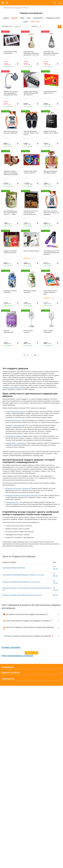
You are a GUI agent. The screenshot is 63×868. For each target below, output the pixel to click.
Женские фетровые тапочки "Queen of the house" (31, 133)
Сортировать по (7, 26)
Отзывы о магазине (11, 647)
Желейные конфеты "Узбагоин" (10, 291)
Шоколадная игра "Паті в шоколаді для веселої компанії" (51, 253)
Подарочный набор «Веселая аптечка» (10, 252)
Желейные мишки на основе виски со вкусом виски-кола (31, 213)
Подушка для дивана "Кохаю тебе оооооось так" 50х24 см (22, 595)
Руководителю (38, 18)
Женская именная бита (31, 251)
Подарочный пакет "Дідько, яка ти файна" (51, 132)
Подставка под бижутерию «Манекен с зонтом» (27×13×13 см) (23, 575)
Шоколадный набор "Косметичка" (14, 568)
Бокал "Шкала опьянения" (48, 331)
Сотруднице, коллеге (53, 18)
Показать (34, 26)
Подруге (6, 18)
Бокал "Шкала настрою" (28, 331)
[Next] (38, 355)
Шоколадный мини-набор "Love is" (50, 92)
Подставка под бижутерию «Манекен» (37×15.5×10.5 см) (21, 582)
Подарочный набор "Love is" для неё (30, 172)
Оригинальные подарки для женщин (16, 8)
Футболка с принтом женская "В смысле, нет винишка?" (51, 213)
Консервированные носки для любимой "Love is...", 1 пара (10, 213)
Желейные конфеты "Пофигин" (30, 291)
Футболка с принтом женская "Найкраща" (11, 132)
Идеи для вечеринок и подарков (17, 655)
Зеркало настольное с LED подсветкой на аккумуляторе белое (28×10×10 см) (11, 94)
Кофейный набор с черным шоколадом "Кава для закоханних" (11, 173)
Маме (22, 18)
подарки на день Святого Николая (14, 387)
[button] (55, 3)
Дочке (26, 21)
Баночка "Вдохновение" (9, 331)
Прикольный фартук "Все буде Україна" (50, 172)
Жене (29, 18)
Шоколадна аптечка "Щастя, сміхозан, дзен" (50, 292)
